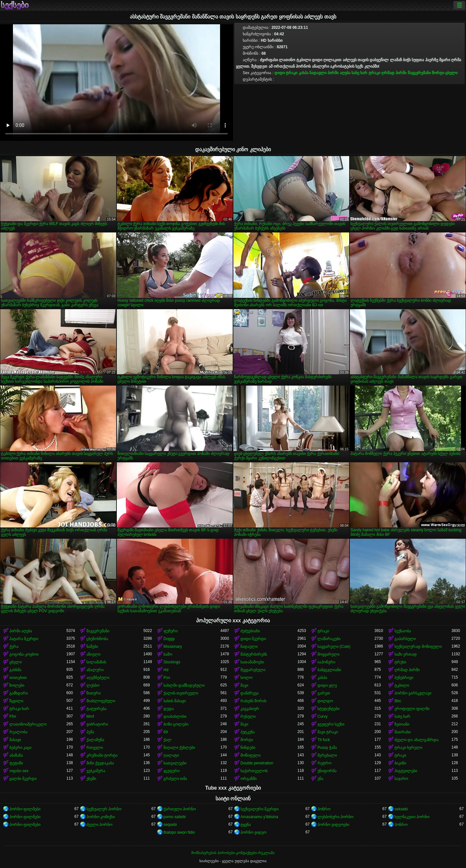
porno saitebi (175, 817)
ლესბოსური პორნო (335, 817)
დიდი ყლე (327, 685)
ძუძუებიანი (250, 631)
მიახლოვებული (101, 701)
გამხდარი (19, 693)
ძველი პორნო (99, 825)
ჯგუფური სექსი (331, 724)
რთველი (95, 748)
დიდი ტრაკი (286, 73)
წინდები (248, 748)
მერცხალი (327, 755)
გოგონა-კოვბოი (24, 654)
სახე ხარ (359, 73)
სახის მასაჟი (175, 701)
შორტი (438, 73)
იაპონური (326, 662)
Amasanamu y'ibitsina (259, 817)
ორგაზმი (249, 779)
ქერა (14, 647)
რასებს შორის (253, 701)
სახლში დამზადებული (184, 685)
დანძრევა (250, 693)
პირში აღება (339, 73)
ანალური (95, 670)
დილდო (325, 701)
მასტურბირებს (254, 654)
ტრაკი (374, 73)
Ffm (13, 716)
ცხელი (451, 73)
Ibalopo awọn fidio (179, 832)
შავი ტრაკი (328, 732)
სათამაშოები (252, 662)
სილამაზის (96, 662)
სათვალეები (175, 763)
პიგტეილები (406, 771)
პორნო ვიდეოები (333, 825)
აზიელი (93, 654)
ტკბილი (402, 685)
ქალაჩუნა (95, 740)
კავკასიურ (250, 709)
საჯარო (401, 779)
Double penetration (257, 763)
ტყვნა (246, 825)
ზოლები (17, 685)
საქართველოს (254, 771)
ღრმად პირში (394, 73)
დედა (169, 709)
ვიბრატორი (97, 724)
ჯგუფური (172, 771)
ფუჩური (171, 631)
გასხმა (15, 670)
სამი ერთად (406, 654)
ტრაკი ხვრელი (408, 748)
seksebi (401, 809)
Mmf (90, 716)
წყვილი (16, 701)
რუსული (248, 716)
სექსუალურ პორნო (104, 809)
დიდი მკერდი (253, 639)
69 (166, 732)
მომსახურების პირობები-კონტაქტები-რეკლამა (233, 853)
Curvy (322, 716)
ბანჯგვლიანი (329, 670)
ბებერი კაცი (20, 748)
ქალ (167, 740)
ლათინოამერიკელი (28, 724)
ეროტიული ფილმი (412, 709)
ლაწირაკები (329, 639)
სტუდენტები (328, 709)
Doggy (169, 639)
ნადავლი (318, 73)
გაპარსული (405, 639)
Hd (166, 670)
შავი (244, 685)
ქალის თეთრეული (181, 693)
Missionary (173, 647)
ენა (320, 779)
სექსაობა (403, 631)
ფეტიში (16, 763)
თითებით (18, 678)
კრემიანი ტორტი (102, 755)
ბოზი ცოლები (176, 724)
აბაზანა (16, 755)
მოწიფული (250, 755)
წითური (94, 693)
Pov (167, 678)
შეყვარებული (253, 670)
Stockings (172, 662)
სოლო (246, 678)
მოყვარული (328, 654)
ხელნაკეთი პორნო (412, 817)
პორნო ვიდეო (253, 832)
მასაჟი (15, 740)
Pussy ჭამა (327, 748)
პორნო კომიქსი (101, 817)
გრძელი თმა (175, 779)
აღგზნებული (98, 678)
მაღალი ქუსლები (179, 748)
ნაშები (92, 647)
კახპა (304, 73)
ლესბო (93, 685)
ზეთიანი (402, 724)
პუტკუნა (248, 732)
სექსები (15, 5)
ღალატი (171, 755)
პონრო (324, 809)
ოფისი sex (19, 771)
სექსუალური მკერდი (260, 809)
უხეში (91, 779)
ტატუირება (96, 709)
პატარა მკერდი (24, 639)
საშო (168, 654)
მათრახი (403, 732)
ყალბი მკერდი (23, 779)
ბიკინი (400, 763)
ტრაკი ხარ (19, 709)
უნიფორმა (327, 771)
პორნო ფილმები (25, 809)
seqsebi (170, 825)
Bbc (398, 701)
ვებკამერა (96, 771)
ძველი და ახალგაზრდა (416, 740)
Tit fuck (324, 740)
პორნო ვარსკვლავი (413, 693)
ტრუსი (400, 662)
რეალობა (18, 732)
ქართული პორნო (180, 809)
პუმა (90, 732)
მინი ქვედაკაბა (100, 763)
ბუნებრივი (404, 678)
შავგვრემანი (419, 73)
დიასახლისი (175, 716)
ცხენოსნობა (97, 639)
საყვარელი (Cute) (334, 647)
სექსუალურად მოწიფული (418, 647)
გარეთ (324, 693)
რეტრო (324, 763)
